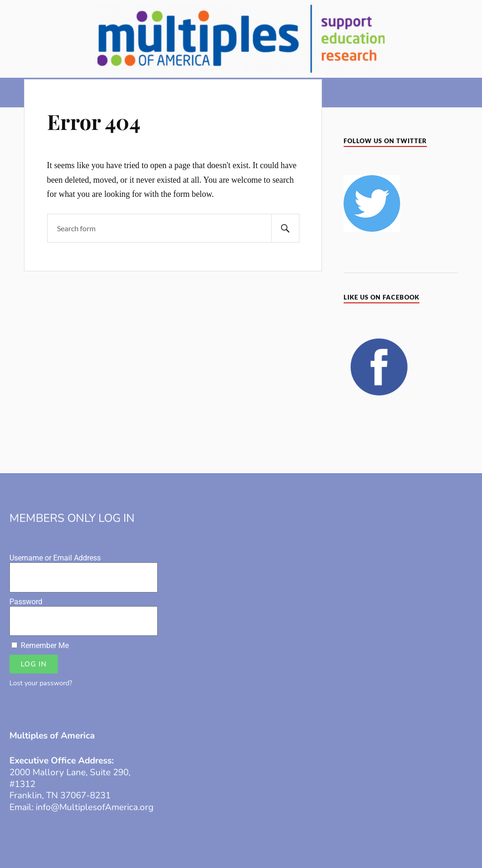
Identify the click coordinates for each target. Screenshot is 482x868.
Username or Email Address (55, 558)
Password (26, 602)
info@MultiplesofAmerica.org (95, 807)
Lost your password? (41, 683)
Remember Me (40, 645)
